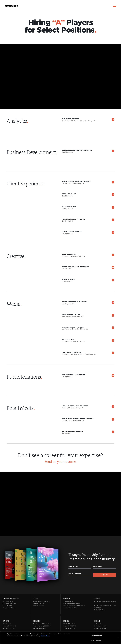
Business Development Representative (77, 150)
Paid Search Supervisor (71, 352)
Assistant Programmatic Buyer (74, 302)
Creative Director (69, 255)
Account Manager (69, 194)
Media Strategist (69, 340)
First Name (73, 567)
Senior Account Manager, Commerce (76, 182)
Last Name (98, 567)
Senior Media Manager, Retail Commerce (78, 419)
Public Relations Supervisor (73, 375)
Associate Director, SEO (71, 315)
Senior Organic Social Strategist (75, 267)
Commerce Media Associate (73, 431)
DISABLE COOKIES (96, 635)
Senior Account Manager (72, 232)
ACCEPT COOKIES (96, 640)
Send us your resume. (61, 462)
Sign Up (105, 575)
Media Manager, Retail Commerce (75, 406)
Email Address (75, 574)
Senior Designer (68, 280)
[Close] (118, 637)
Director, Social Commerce (73, 327)
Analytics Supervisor (71, 119)
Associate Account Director (73, 219)
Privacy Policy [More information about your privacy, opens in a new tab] (45, 636)
